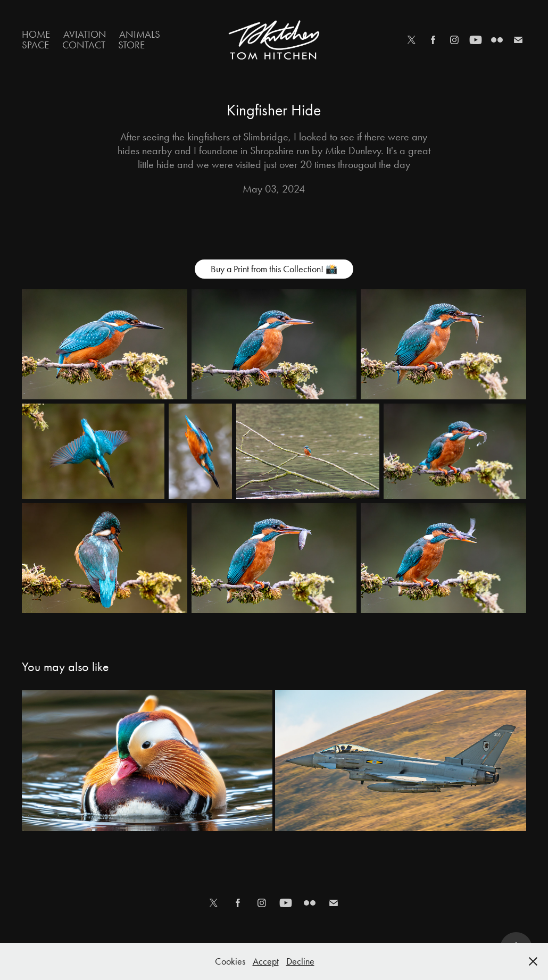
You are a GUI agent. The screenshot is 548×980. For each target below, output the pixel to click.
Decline (300, 961)
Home (36, 34)
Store (131, 45)
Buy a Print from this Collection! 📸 (274, 269)
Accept (266, 961)
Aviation (85, 34)
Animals (140, 34)
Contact (84, 45)
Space (35, 45)
